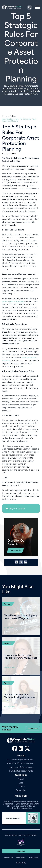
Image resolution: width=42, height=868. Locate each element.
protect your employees (13, 301)
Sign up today (33, 728)
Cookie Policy (21, 863)
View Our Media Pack (14, 818)
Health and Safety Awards (21, 767)
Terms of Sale (21, 858)
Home (5, 116)
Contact (21, 786)
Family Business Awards (21, 771)
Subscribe (21, 790)
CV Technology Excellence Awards (21, 759)
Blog (21, 783)
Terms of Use (8, 858)
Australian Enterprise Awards (21, 763)
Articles (13, 116)
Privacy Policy (34, 858)
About (21, 779)
